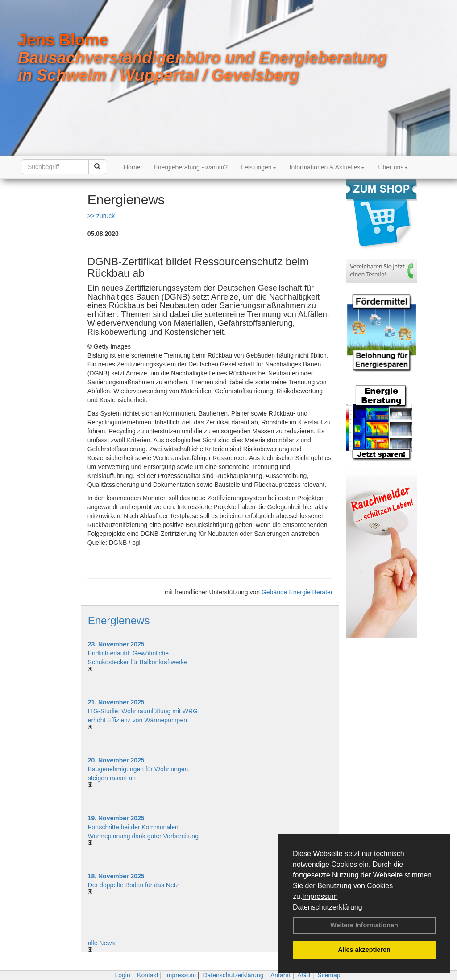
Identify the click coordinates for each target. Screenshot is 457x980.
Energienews (119, 620)
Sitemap (329, 975)
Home (132, 167)
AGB (304, 975)
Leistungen (259, 167)
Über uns (393, 167)
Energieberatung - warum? (191, 167)
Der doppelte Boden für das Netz (133, 885)
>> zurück (101, 216)
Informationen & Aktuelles (327, 167)
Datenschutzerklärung (328, 907)
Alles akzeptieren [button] (364, 950)
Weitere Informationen (364, 925)
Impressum (320, 896)
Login (122, 975)
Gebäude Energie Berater (297, 592)
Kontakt (147, 975)
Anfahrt (280, 975)
